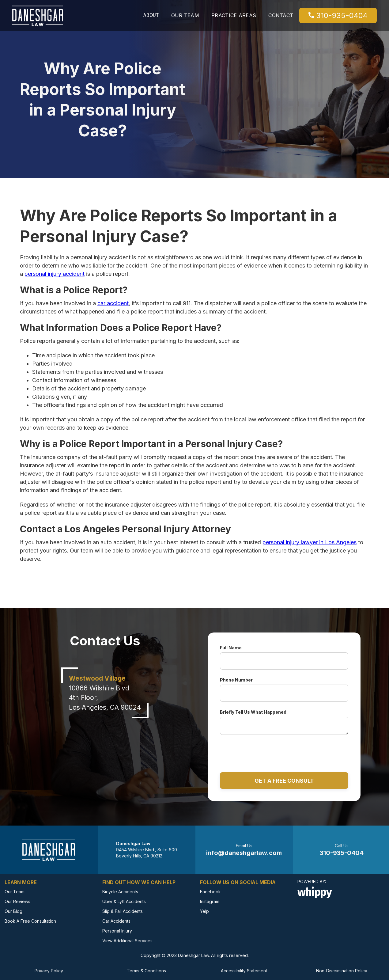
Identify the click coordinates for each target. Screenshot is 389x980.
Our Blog (13, 911)
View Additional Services (127, 941)
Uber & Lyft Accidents (124, 901)
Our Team (15, 892)
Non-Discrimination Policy (342, 971)
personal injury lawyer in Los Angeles (310, 542)
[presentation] (284, 750)
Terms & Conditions (146, 971)
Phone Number (236, 680)
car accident (113, 303)
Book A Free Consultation (30, 921)
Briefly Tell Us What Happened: (254, 712)
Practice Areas (234, 15)
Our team (185, 15)
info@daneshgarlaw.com (244, 853)
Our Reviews (17, 901)
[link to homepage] (38, 15)
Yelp (204, 911)
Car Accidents (116, 921)
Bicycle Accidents (120, 892)
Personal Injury (117, 931)
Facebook (210, 892)
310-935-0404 (338, 15)
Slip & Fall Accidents (123, 911)
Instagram (210, 901)
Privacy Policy (49, 971)
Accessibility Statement (244, 971)
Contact (281, 15)
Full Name (231, 648)
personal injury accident (55, 274)
